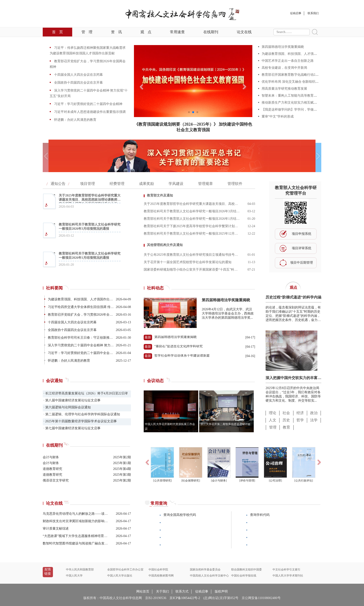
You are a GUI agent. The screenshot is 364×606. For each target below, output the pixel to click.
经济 (300, 413)
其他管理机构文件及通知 (165, 245)
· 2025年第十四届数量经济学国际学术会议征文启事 (80, 421)
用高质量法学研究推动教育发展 (284, 89)
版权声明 (221, 591)
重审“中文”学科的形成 (278, 116)
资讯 (116, 32)
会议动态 (155, 381)
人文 (273, 420)
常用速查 (177, 32)
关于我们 (162, 591)
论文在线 (244, 32)
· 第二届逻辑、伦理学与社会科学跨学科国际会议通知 (81, 414)
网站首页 (143, 591)
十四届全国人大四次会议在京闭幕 (78, 75)
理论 (273, 413)
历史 (286, 420)
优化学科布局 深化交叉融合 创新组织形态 (292, 82)
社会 (286, 413)
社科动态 (155, 288)
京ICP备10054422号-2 (185, 598)
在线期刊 (211, 32)
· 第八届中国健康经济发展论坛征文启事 (72, 400)
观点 (146, 32)
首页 (57, 32)
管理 (87, 32)
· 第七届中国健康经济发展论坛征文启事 (72, 428)
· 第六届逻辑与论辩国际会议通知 (67, 407)
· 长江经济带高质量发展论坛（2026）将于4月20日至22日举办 (85, 393)
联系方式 (182, 591)
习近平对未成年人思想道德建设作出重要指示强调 (89, 112)
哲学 (300, 420)
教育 (286, 427)
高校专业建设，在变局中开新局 (284, 68)
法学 (314, 420)
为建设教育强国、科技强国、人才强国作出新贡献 (297, 54)
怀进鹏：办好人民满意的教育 (75, 120)
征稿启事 (202, 591)
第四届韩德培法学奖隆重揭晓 (283, 47)
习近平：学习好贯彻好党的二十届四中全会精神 (88, 104)
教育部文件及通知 (160, 195)
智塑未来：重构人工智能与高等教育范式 (291, 96)
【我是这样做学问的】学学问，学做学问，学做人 (297, 110)
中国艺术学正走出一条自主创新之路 (288, 61)
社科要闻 (54, 288)
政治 (314, 413)
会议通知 (54, 381)
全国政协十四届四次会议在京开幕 (78, 83)
